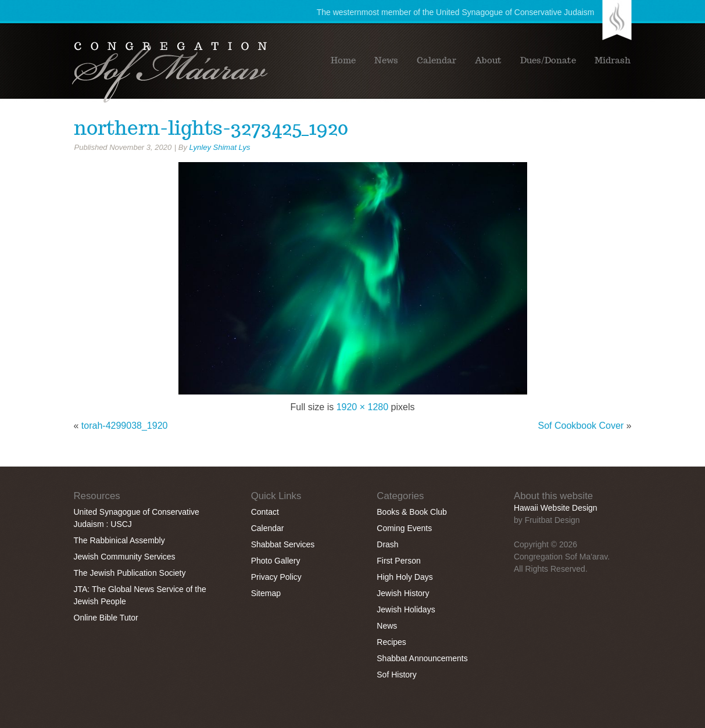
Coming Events (404, 528)
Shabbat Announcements (422, 658)
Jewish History (403, 593)
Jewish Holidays (406, 609)
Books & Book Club (412, 512)
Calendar (436, 60)
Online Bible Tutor (106, 618)
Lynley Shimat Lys (220, 147)
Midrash (613, 60)
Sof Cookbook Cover (581, 426)
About (488, 60)
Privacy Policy (276, 577)
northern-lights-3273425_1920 (211, 128)
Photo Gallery (276, 561)
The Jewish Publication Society (130, 573)
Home (343, 60)
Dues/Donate (548, 60)
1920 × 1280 (362, 407)
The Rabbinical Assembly (119, 540)
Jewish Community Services (125, 557)
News (386, 60)
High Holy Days (405, 577)
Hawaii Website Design (556, 508)
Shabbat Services (283, 544)
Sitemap (266, 593)
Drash (387, 544)
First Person (398, 561)
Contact (265, 512)
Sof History (396, 675)
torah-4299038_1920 (125, 426)
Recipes (391, 642)
